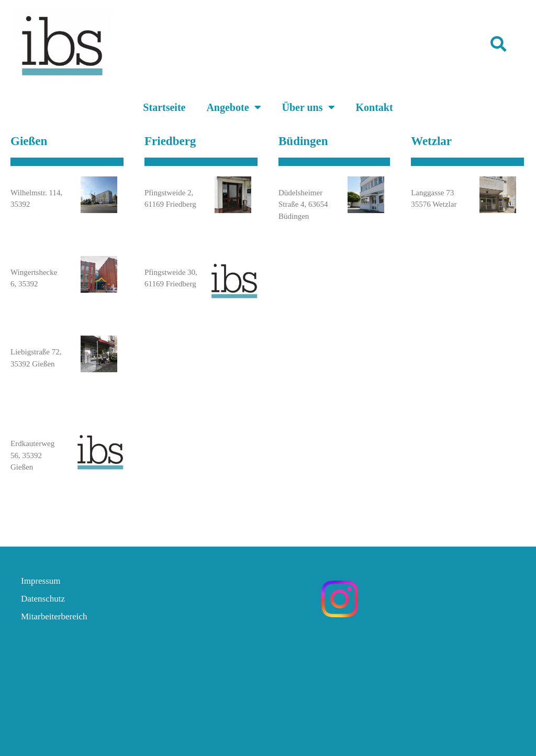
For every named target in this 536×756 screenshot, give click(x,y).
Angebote (233, 107)
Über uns (309, 107)
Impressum (41, 581)
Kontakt (375, 107)
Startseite (164, 107)
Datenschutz (43, 599)
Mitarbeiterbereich (54, 616)
